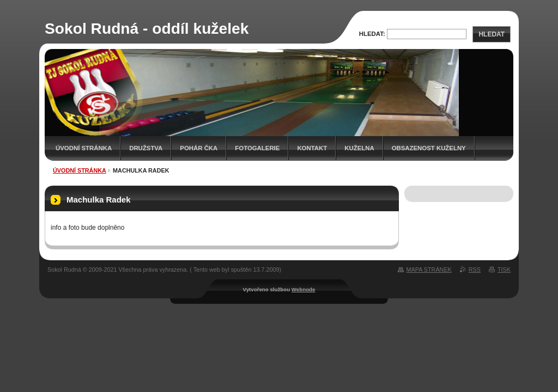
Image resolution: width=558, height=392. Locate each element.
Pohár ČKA (199, 148)
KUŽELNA (359, 148)
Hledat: (372, 34)
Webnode (304, 289)
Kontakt (312, 148)
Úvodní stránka (84, 148)
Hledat (492, 34)
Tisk (504, 269)
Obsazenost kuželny (429, 148)
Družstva (146, 148)
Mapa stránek (429, 269)
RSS (475, 269)
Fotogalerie (257, 148)
